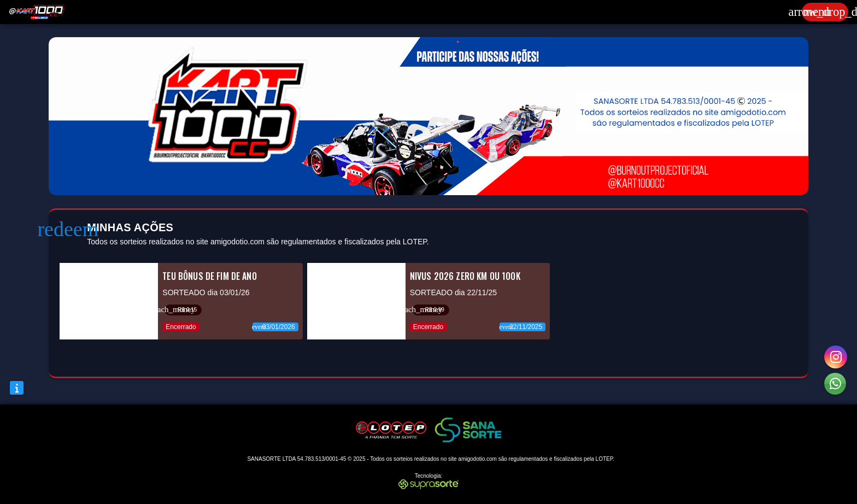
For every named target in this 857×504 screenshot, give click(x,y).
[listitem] (181, 301)
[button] (835, 384)
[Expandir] (825, 12)
